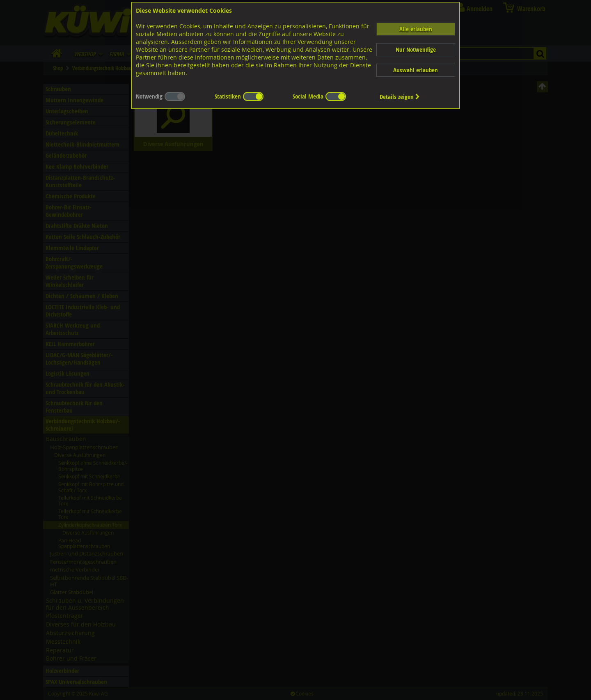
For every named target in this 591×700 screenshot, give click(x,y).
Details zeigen (400, 97)
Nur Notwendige (416, 49)
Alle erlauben (416, 29)
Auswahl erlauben (416, 70)
